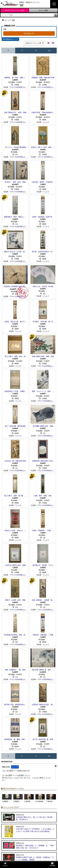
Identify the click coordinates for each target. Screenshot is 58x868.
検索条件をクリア (10, 39)
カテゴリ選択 (43, 10)
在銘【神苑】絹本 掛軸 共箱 (43, 356)
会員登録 (53, 864)
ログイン (5, 864)
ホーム (7, 20)
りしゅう (46, 122)
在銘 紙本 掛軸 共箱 (43, 496)
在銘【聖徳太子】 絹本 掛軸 (15, 113)
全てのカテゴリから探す (16, 10)
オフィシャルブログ (10, 807)
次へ (50, 51)
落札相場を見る (29, 33)
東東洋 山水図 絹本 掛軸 (15, 600)
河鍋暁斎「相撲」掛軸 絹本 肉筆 (43, 78)
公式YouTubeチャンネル (13, 789)
